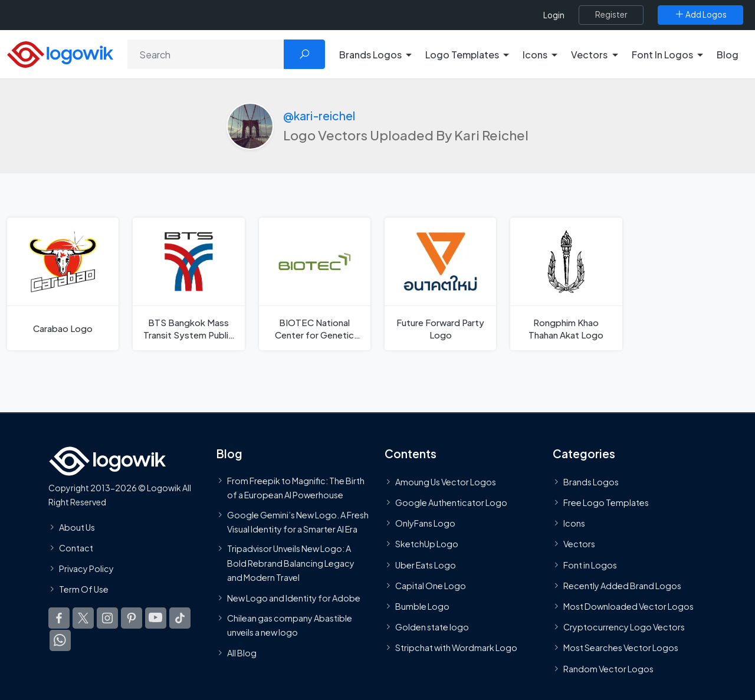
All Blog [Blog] (242, 653)
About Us (77, 527)
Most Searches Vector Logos (621, 648)
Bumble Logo (422, 606)
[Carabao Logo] (63, 284)
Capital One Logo (431, 586)
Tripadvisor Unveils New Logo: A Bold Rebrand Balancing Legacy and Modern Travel (291, 563)
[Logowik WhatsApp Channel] (60, 640)
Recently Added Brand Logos (622, 586)
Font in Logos (590, 565)
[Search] (206, 54)
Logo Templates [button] (462, 55)
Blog (728, 55)
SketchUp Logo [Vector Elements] (427, 544)
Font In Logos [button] (662, 55)
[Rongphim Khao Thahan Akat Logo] (566, 284)
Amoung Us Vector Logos (446, 482)
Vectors (579, 544)
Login (554, 15)
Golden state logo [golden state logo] (432, 627)
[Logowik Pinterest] (132, 618)
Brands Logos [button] (370, 55)
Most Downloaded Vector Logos (628, 606)
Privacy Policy (86, 568)
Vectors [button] (589, 55)
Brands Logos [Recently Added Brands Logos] (591, 482)
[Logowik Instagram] (107, 618)
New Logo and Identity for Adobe (294, 598)
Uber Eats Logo (426, 565)
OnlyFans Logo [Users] (425, 523)
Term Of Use (84, 589)
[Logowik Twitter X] (83, 618)
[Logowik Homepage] (60, 53)
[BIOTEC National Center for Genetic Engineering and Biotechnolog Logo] (315, 284)
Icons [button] (535, 55)
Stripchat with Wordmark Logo (456, 648)
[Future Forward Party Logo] (440, 284)
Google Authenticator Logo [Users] (451, 502)
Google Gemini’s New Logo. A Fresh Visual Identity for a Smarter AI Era (298, 522)
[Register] (611, 15)
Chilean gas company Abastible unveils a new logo (290, 625)
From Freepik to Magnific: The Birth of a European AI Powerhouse (296, 488)
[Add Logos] (700, 15)
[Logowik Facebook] (59, 618)
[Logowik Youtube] (156, 618)
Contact (76, 548)
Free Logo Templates (606, 502)
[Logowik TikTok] (180, 618)
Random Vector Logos (608, 669)
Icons (574, 523)
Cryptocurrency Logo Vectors (624, 627)
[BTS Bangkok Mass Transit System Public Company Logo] (188, 284)
